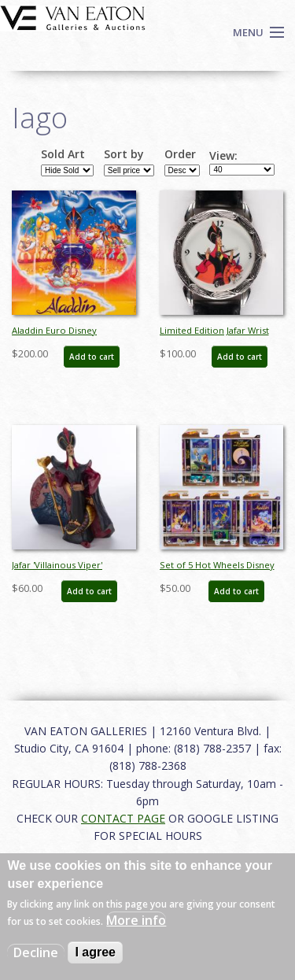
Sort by (124, 154)
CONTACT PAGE (123, 818)
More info (136, 920)
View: (223, 156)
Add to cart (92, 357)
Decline (36, 952)
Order (180, 154)
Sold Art (63, 154)
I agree (95, 952)
